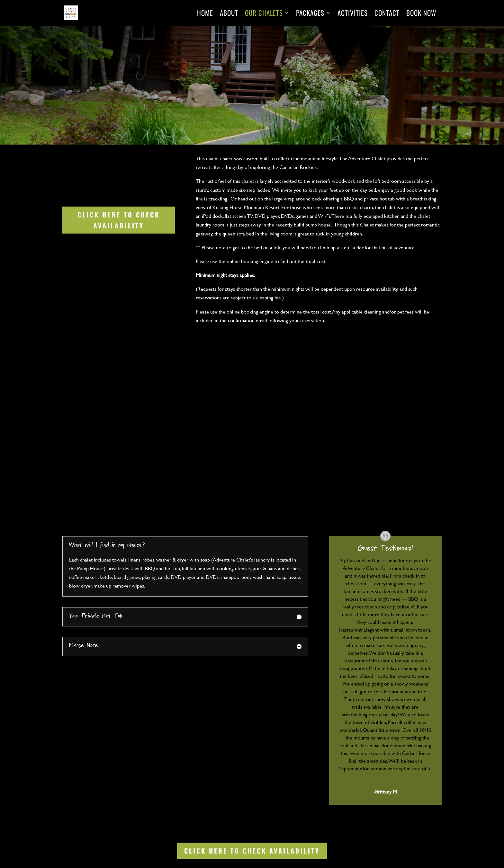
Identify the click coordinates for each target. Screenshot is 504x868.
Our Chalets (264, 14)
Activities (353, 14)
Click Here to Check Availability (119, 220)
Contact (387, 14)
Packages (310, 14)
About (229, 14)
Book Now (421, 14)
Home (205, 14)
